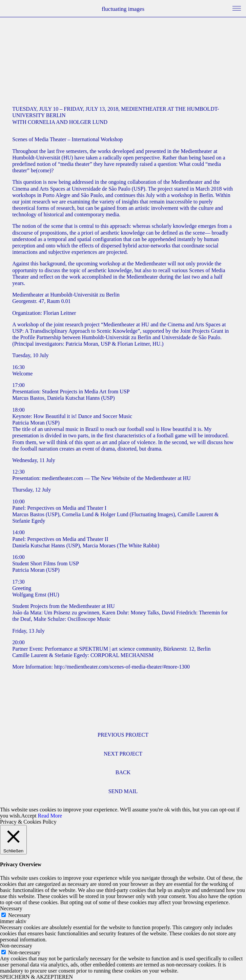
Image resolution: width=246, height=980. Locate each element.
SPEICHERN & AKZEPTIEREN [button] (36, 977)
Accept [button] (29, 816)
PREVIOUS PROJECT (123, 735)
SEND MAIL (123, 791)
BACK (123, 772)
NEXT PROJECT (123, 754)
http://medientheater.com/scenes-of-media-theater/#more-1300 (122, 667)
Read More (50, 816)
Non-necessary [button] (16, 946)
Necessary (19, 915)
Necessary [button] (11, 908)
